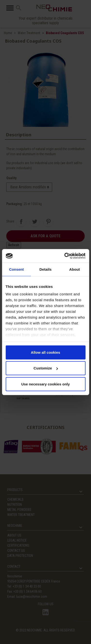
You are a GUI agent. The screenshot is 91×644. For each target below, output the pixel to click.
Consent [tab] (16, 269)
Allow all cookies (45, 352)
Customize (46, 368)
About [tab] (74, 269)
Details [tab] (46, 269)
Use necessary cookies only (45, 384)
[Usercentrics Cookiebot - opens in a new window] (65, 256)
